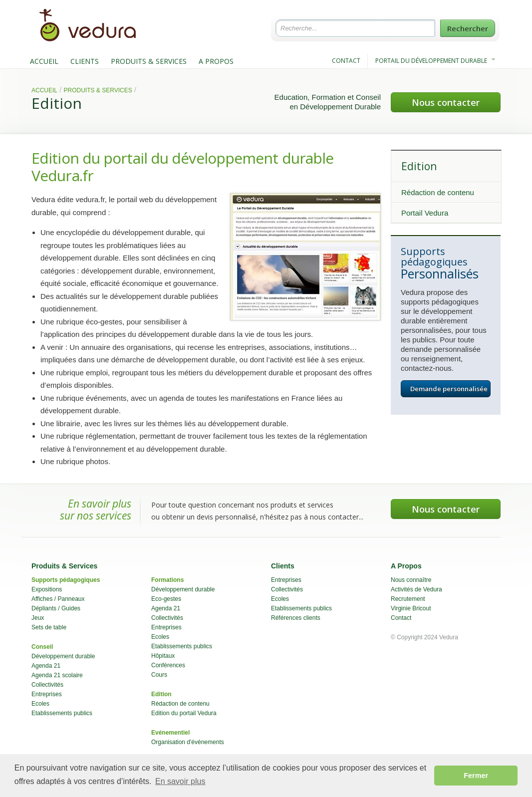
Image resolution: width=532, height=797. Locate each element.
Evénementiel (170, 733)
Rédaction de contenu (438, 192)
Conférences (168, 665)
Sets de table (49, 627)
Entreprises (47, 694)
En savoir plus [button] (180, 781)
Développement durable (63, 656)
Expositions (47, 589)
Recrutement (408, 599)
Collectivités (47, 685)
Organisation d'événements (188, 742)
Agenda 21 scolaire (57, 675)
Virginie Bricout (411, 608)
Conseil (42, 647)
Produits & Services (98, 90)
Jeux (38, 618)
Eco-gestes (166, 599)
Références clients (296, 618)
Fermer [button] (476, 776)
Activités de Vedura (416, 589)
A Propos (406, 566)
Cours (159, 675)
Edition (57, 103)
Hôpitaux (163, 656)
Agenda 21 (46, 666)
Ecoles (40, 704)
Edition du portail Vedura (184, 713)
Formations (167, 580)
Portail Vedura (425, 213)
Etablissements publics (62, 713)
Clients (283, 566)
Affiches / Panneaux (58, 599)
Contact (401, 618)
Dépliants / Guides (56, 608)
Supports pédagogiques (66, 580)
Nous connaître (411, 580)
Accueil (44, 90)
